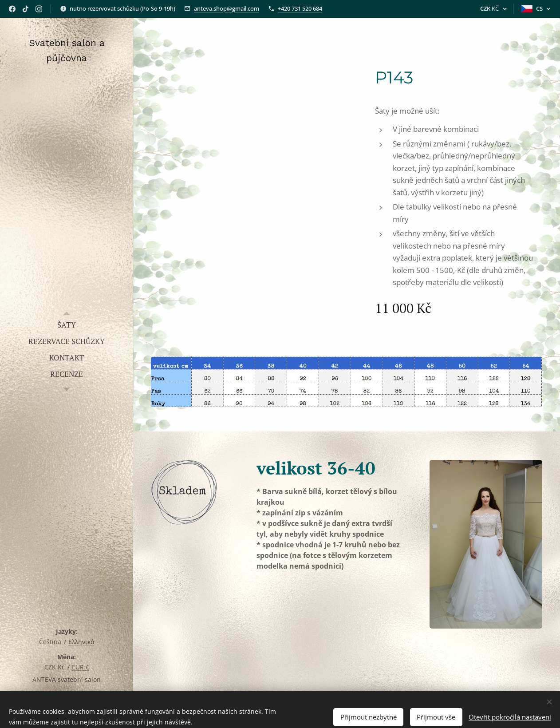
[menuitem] (67, 325)
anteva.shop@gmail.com (227, 8)
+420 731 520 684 (300, 8)
